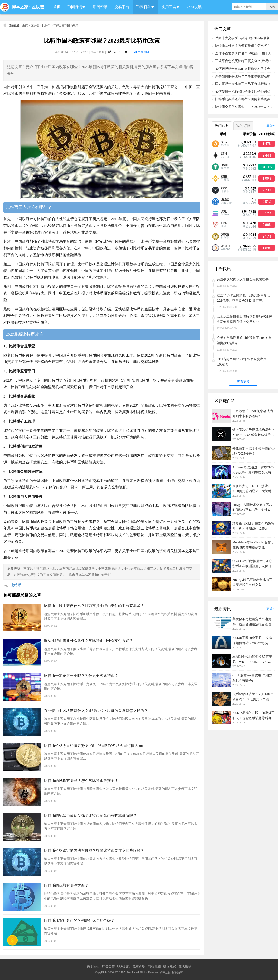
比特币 (46, 25)
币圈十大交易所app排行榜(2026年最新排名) (246, 38)
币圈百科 (144, 7)
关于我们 (93, 966)
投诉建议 (170, 966)
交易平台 (122, 7)
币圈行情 (75, 7)
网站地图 (154, 966)
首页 (57, 7)
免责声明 (139, 966)
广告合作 (108, 966)
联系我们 (124, 966)
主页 (25, 25)
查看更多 (243, 382)
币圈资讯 (100, 7)
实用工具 (169, 7)
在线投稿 (185, 966)
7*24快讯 (194, 7)
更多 (270, 125)
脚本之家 (20, 7)
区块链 (38, 7)
